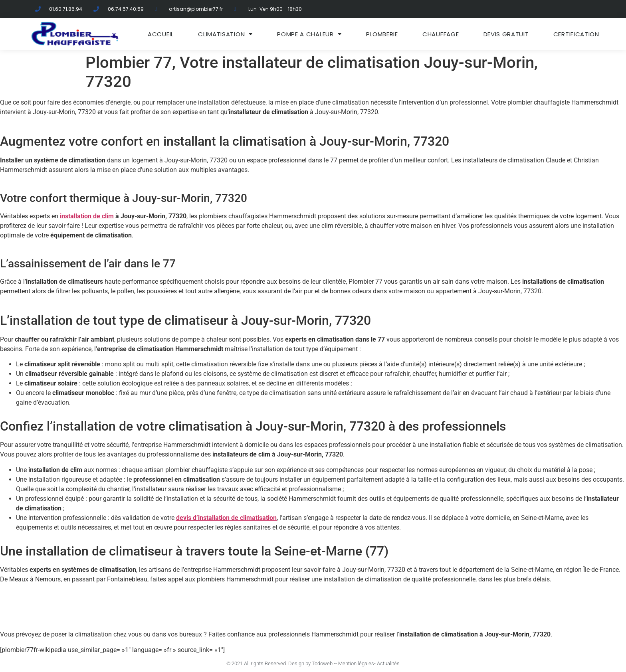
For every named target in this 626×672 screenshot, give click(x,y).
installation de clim (87, 216)
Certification (576, 34)
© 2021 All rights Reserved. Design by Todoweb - (281, 663)
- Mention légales (355, 663)
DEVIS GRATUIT (506, 34)
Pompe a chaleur (309, 34)
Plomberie (382, 34)
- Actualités (387, 663)
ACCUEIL (161, 34)
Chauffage (441, 34)
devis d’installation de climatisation (226, 518)
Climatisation (225, 34)
